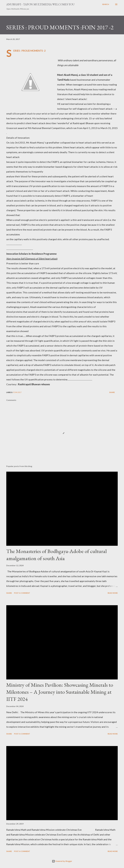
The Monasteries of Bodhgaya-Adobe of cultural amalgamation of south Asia (56, 555)
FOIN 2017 (17, 392)
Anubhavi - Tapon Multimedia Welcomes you (40, 4)
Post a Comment (22, 593)
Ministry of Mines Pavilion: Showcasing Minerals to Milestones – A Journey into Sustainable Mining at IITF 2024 (60, 692)
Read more (113, 593)
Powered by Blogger (62, 861)
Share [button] (112, 392)
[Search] (106, 4)
